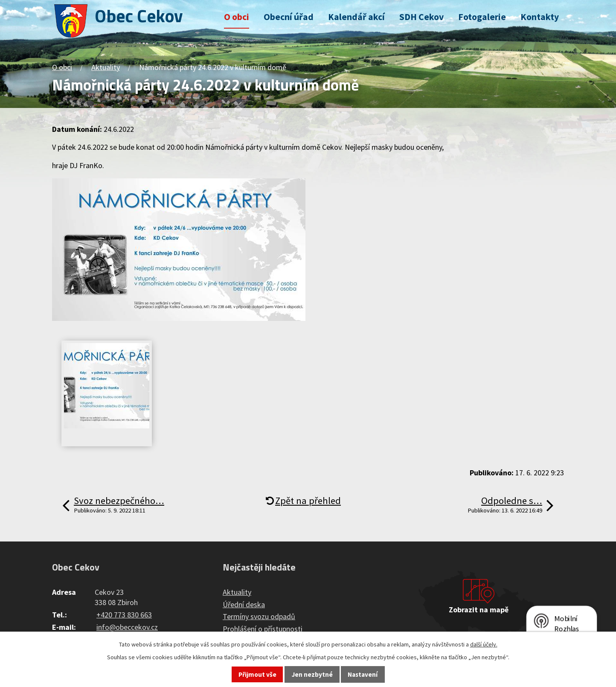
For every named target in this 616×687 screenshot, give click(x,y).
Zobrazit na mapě (479, 610)
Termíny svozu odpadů (259, 616)
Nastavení (363, 674)
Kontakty (540, 17)
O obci (237, 17)
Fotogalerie (482, 17)
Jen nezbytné (312, 674)
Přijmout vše (257, 674)
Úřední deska (244, 604)
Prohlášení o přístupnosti (263, 629)
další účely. (484, 644)
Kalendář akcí (356, 17)
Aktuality (106, 67)
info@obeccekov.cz (127, 627)
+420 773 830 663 (124, 615)
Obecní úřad (289, 17)
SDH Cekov (421, 17)
